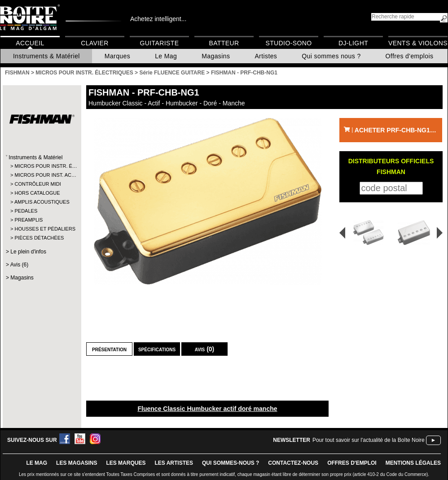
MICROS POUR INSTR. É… (42, 166)
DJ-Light (353, 43)
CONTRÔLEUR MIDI (37, 184)
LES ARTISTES (174, 463)
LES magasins (77, 463)
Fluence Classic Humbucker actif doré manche (207, 409)
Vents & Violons (418, 43)
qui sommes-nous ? (231, 463)
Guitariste (160, 43)
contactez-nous (293, 463)
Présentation (109, 349)
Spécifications (157, 349)
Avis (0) (205, 349)
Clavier (95, 43)
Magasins (216, 56)
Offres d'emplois (410, 56)
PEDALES (26, 211)
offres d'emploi (352, 463)
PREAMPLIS (29, 220)
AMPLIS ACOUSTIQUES (42, 202)
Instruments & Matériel (46, 56)
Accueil (30, 43)
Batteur (224, 43)
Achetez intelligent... (158, 19)
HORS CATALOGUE (37, 193)
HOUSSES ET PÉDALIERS (42, 229)
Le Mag (166, 56)
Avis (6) (19, 265)
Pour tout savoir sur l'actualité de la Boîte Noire (369, 440)
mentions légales (413, 463)
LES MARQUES (126, 463)
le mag (37, 463)
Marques (117, 56)
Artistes (266, 56)
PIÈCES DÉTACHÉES (39, 238)
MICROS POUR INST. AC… (42, 175)
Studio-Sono (288, 43)
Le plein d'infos (28, 252)
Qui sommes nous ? (331, 56)
